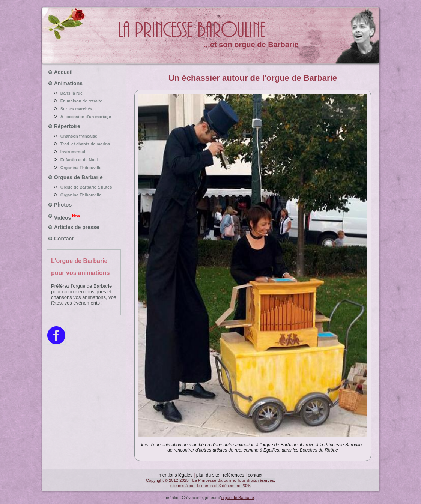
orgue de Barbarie (238, 498)
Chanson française (84, 136)
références (234, 475)
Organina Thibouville (84, 168)
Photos (63, 205)
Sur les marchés (84, 109)
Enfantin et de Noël (84, 160)
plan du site (208, 475)
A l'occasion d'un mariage (84, 117)
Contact (64, 238)
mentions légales (176, 475)
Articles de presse (77, 227)
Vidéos (67, 217)
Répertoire (67, 126)
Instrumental (84, 152)
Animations (68, 83)
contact (255, 475)
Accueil (63, 72)
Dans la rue (84, 93)
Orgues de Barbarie (78, 177)
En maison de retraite (84, 101)
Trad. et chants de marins (84, 144)
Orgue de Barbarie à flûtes (84, 187)
